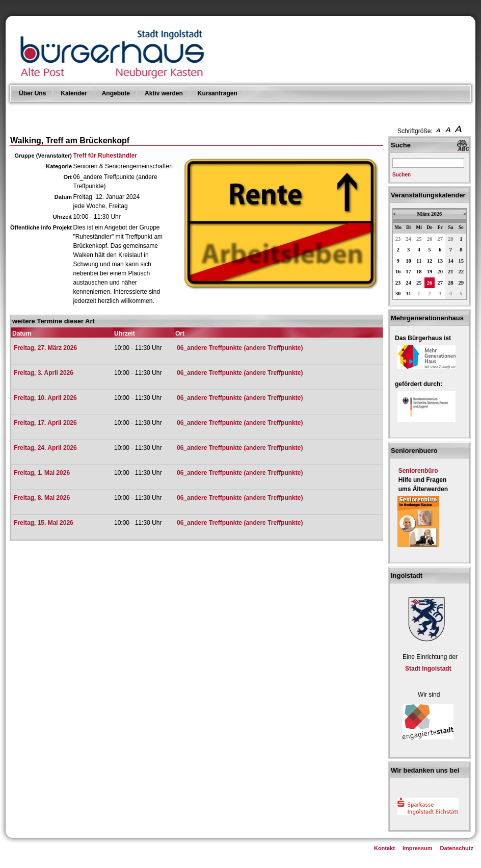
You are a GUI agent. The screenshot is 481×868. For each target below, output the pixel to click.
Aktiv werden (164, 93)
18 (419, 272)
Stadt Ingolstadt (428, 669)
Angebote (116, 93)
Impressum (418, 848)
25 (419, 239)
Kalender (74, 93)
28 (451, 239)
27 (440, 239)
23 (398, 239)
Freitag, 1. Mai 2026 (42, 473)
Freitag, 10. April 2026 (45, 398)
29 (461, 283)
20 (440, 272)
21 (451, 272)
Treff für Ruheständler (105, 156)
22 (461, 272)
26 (430, 239)
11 (419, 261)
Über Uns (32, 93)
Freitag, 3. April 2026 (44, 373)
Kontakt (384, 848)
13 (440, 261)
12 (430, 261)
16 (398, 272)
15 (461, 261)
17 (408, 272)
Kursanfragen (218, 93)
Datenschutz (457, 848)
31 (408, 293)
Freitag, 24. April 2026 (45, 448)
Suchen (402, 175)
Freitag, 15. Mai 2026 (44, 523)
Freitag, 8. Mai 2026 (42, 498)
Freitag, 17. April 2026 (45, 423)
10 (408, 261)
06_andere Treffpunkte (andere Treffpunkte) (240, 348)
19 (430, 272)
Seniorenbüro (418, 471)
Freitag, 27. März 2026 (45, 348)
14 (451, 261)
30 (398, 293)
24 (408, 239)
